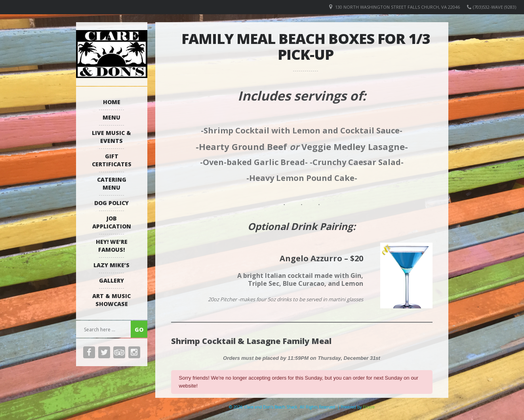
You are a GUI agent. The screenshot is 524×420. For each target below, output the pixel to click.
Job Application (112, 222)
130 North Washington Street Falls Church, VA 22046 (397, 7)
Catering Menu (112, 183)
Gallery (111, 280)
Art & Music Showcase (111, 300)
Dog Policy (111, 203)
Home (112, 102)
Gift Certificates (112, 160)
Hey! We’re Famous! (112, 246)
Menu (111, 117)
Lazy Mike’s (111, 265)
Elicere (369, 407)
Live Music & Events (111, 137)
